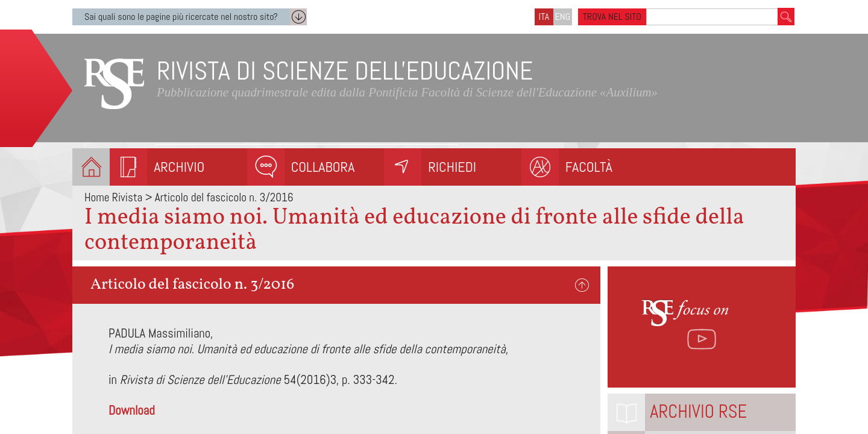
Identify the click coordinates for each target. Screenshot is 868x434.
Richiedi (452, 167)
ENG (563, 17)
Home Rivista (113, 197)
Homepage (91, 167)
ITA (544, 17)
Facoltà (589, 167)
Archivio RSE (698, 411)
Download (132, 410)
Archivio (179, 167)
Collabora (323, 167)
